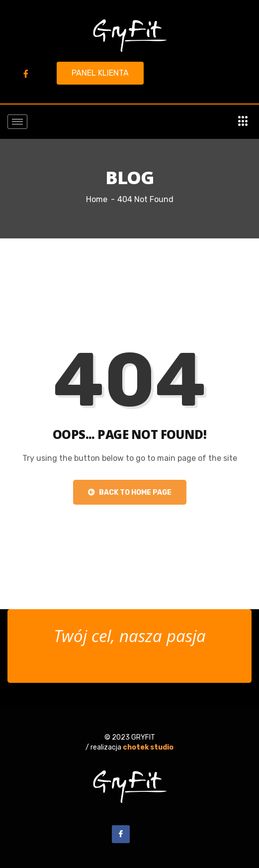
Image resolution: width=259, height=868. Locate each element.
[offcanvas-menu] (243, 122)
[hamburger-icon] (17, 122)
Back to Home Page (130, 492)
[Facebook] (26, 74)
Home (97, 199)
